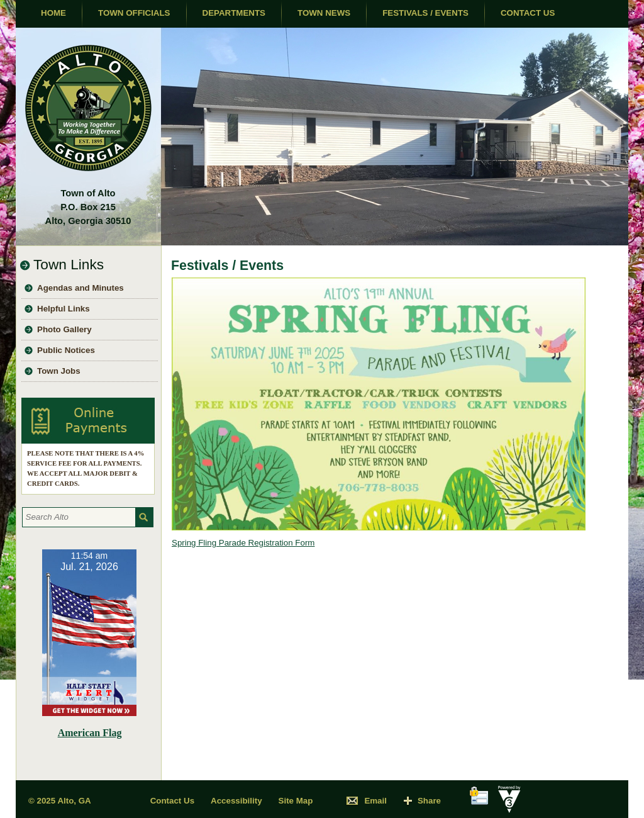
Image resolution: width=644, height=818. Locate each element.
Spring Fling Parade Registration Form (243, 543)
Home (53, 13)
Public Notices (66, 350)
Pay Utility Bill (88, 421)
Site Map (296, 801)
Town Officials (134, 13)
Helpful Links (64, 309)
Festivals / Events (425, 13)
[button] (144, 517)
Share (429, 801)
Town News (324, 13)
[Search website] (78, 517)
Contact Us (528, 13)
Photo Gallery (64, 329)
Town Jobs (59, 371)
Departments (234, 13)
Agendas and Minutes (80, 288)
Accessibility (236, 801)
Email (375, 801)
